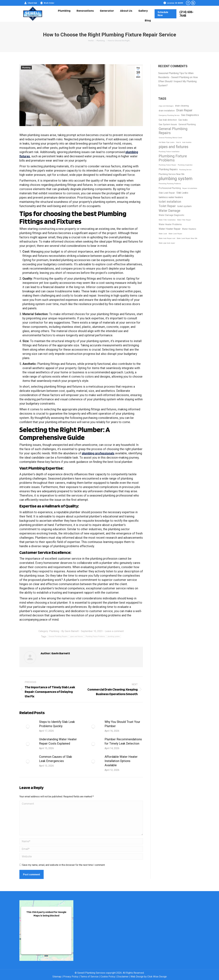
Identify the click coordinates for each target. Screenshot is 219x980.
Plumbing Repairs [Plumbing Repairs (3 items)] (168, 169)
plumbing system (114, 636)
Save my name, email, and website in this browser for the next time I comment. (64, 865)
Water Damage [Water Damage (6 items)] (170, 211)
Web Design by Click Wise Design (149, 977)
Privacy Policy (71, 977)
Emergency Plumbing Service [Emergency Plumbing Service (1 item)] (169, 115)
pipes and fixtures (77, 636)
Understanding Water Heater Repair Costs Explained (58, 741)
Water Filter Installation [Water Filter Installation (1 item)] (167, 220)
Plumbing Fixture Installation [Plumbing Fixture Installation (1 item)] (169, 152)
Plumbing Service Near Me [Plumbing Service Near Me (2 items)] (172, 174)
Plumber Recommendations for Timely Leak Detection (123, 741)
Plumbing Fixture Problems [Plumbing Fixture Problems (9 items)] (173, 158)
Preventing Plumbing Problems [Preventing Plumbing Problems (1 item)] (170, 184)
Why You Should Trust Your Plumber (122, 724)
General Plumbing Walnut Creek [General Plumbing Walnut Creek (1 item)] (170, 138)
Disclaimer (123, 977)
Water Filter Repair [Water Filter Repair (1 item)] (184, 220)
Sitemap (57, 977)
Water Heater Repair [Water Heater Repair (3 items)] (170, 229)
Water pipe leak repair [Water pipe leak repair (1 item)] (167, 243)
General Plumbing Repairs (58, 636)
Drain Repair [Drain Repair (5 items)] (184, 110)
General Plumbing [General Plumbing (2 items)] (187, 124)
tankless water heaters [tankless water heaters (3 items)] (171, 197)
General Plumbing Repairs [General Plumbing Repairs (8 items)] (173, 131)
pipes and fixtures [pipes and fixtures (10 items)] (174, 147)
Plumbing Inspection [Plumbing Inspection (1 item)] (185, 165)
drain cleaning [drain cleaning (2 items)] (182, 106)
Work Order (47, 3)
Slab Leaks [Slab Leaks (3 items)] (182, 193)
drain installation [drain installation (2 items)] (167, 111)
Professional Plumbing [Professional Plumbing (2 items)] (170, 188)
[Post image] (28, 727)
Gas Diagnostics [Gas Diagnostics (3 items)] (190, 115)
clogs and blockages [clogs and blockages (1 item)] (166, 106)
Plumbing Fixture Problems (95, 636)
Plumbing (26, 68)
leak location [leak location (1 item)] (187, 142)
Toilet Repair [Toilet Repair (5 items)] (167, 206)
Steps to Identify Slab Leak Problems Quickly (57, 724)
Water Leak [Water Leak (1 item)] (163, 234)
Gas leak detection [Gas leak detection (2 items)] (168, 120)
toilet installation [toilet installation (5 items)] (170, 202)
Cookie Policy (108, 977)
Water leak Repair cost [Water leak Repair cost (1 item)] (167, 238)
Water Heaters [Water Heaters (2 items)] (189, 229)
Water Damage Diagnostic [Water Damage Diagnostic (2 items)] (171, 215)
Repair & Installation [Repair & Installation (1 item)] (190, 188)
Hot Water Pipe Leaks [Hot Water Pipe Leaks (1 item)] (167, 142)
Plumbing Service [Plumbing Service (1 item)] (185, 170)
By (70, 631)
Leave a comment (114, 631)
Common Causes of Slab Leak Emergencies (56, 759)
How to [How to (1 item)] (178, 142)
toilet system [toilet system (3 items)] (184, 206)
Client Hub (30, 3)
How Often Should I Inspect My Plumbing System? (178, 81)
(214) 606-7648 (186, 14)
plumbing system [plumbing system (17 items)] (176, 179)
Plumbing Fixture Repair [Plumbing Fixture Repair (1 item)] (167, 165)
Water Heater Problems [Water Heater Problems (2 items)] (170, 224)
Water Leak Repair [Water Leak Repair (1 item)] (175, 234)
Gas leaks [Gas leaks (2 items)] (183, 120)
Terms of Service (89, 977)
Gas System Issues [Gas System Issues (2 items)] (168, 124)
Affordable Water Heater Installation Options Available (121, 761)
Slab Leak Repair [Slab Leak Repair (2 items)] (167, 193)
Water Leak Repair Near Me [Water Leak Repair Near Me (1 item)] (187, 238)
